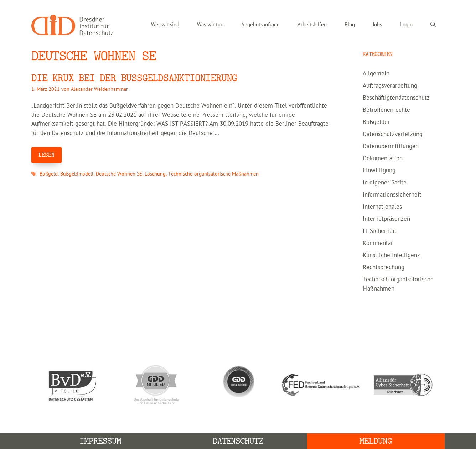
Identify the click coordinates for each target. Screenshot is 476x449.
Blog (350, 25)
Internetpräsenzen (386, 219)
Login (406, 25)
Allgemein (376, 74)
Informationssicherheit (392, 195)
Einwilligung (379, 171)
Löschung (155, 174)
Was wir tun (210, 25)
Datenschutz (238, 441)
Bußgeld (49, 174)
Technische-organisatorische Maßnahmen (213, 174)
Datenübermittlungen (391, 146)
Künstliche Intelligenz (391, 255)
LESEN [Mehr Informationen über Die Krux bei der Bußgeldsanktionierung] (46, 155)
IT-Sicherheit (380, 231)
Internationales (382, 207)
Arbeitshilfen (312, 25)
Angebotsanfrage (260, 25)
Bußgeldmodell (77, 174)
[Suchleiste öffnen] (433, 25)
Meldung (376, 441)
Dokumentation (383, 158)
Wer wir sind (165, 25)
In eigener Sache (385, 183)
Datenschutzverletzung (393, 134)
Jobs (377, 25)
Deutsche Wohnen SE (119, 174)
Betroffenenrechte (386, 110)
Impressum (100, 441)
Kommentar (378, 243)
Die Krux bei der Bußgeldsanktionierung (134, 78)
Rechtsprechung (384, 267)
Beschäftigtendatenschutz (396, 98)
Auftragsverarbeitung (390, 86)
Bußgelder (376, 122)
